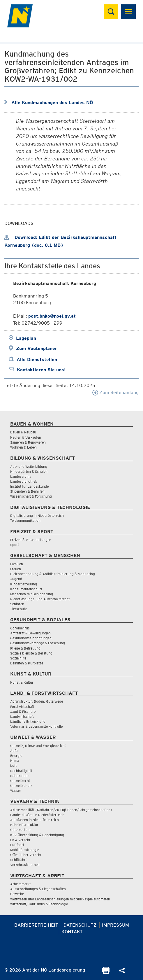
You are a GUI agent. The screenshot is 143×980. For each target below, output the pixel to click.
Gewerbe (17, 894)
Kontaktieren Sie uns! (41, 370)
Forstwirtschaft (22, 707)
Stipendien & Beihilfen (27, 491)
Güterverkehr (21, 830)
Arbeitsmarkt (20, 884)
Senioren (17, 604)
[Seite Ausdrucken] (106, 972)
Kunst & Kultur (22, 682)
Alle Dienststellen (37, 359)
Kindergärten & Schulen (29, 471)
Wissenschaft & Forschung (31, 496)
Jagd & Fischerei (23, 712)
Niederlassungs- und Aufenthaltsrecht (40, 599)
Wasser (16, 791)
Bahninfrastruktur (24, 825)
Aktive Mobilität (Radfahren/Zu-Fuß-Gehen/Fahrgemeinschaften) (61, 810)
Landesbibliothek (24, 481)
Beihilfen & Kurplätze (27, 663)
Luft (13, 765)
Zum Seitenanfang (115, 392)
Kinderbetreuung (24, 584)
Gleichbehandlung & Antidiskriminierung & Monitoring (53, 574)
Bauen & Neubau (23, 432)
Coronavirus (20, 628)
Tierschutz (18, 609)
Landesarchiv (21, 476)
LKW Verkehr (20, 840)
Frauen (16, 569)
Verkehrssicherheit (25, 865)
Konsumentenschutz (26, 589)
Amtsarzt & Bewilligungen (30, 633)
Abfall (15, 751)
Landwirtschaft (22, 716)
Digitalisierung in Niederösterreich (37, 516)
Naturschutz (20, 776)
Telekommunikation (25, 520)
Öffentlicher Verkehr (26, 855)
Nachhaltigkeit (21, 771)
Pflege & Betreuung (25, 648)
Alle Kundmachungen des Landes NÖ (52, 103)
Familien (17, 564)
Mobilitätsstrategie (25, 850)
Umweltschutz (21, 786)
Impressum (115, 925)
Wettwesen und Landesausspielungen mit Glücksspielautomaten (60, 899)
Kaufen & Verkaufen (26, 437)
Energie (16, 756)
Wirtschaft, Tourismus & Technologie (39, 904)
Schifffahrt (18, 860)
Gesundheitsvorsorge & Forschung (38, 643)
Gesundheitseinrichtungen (31, 638)
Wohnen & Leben (23, 447)
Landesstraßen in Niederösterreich (37, 815)
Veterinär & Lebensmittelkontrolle (36, 726)
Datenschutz (80, 925)
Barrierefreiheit (36, 925)
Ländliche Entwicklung (28, 721)
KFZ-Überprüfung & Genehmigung (37, 835)
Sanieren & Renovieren (28, 442)
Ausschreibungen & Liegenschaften (38, 889)
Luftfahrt (17, 845)
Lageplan (26, 338)
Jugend (16, 579)
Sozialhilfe (18, 658)
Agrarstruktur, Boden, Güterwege (37, 701)
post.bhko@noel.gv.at (52, 316)
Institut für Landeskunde (29, 486)
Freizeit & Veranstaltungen (31, 540)
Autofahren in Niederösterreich (35, 820)
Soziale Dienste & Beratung (31, 653)
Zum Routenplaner (37, 348)
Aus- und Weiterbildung (29, 467)
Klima (15, 761)
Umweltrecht (20, 781)
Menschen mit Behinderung (32, 594)
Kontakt (72, 932)
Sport (15, 545)
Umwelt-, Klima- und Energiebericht (38, 746)
